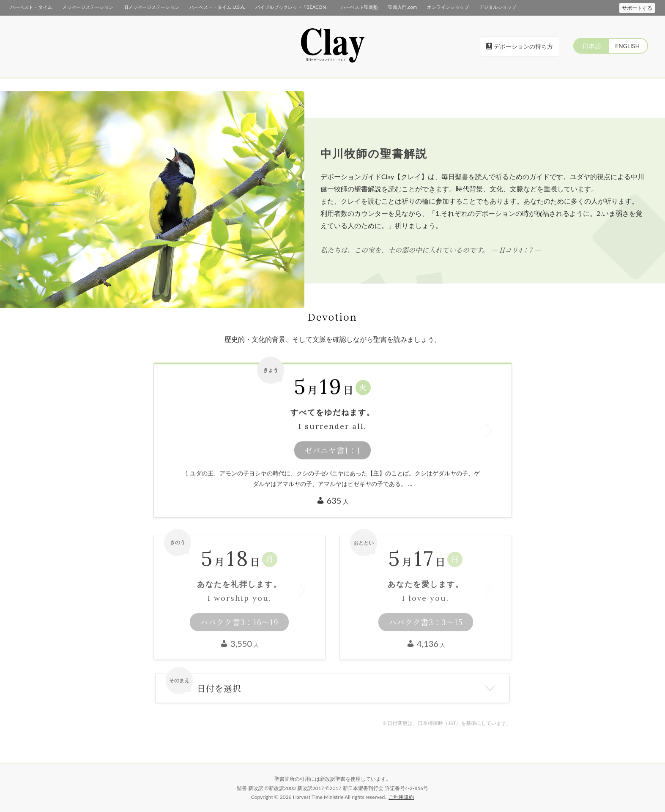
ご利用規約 (401, 797)
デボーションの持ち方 (520, 46)
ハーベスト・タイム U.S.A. (217, 7)
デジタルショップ (497, 7)
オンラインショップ (447, 7)
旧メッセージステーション (151, 7)
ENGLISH (627, 46)
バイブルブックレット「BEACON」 (293, 7)
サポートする (637, 8)
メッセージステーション (88, 7)
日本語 (591, 46)
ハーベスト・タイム (31, 7)
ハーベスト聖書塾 (359, 7)
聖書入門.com (402, 7)
